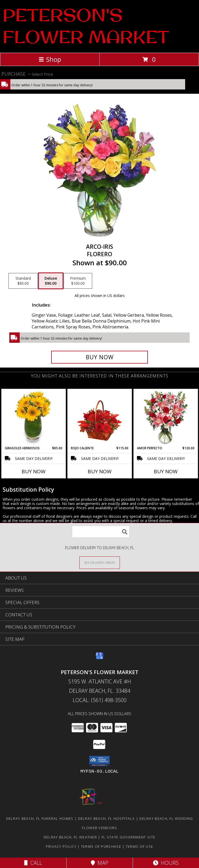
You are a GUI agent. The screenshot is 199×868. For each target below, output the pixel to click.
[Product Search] (101, 532)
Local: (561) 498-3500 (100, 700)
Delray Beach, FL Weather (70, 837)
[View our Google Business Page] (100, 658)
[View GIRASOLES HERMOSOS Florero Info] (33, 418)
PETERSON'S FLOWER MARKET (86, 26)
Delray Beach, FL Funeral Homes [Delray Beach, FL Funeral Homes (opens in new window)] (40, 818)
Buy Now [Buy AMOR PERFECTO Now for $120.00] (166, 471)
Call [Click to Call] (33, 863)
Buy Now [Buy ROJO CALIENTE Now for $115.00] (100, 471)
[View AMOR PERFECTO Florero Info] (166, 418)
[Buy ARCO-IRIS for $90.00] (100, 357)
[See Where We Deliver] (100, 562)
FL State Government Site (128, 837)
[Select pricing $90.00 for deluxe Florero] (51, 281)
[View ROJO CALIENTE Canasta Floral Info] (99, 418)
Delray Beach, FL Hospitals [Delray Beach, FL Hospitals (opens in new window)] (107, 818)
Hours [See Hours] (166, 863)
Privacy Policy (61, 846)
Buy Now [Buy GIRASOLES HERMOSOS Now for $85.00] (34, 471)
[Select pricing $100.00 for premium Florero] (78, 281)
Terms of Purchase (101, 846)
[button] (99, 761)
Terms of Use (140, 846)
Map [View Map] (100, 863)
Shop (50, 59)
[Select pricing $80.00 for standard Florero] (23, 281)
